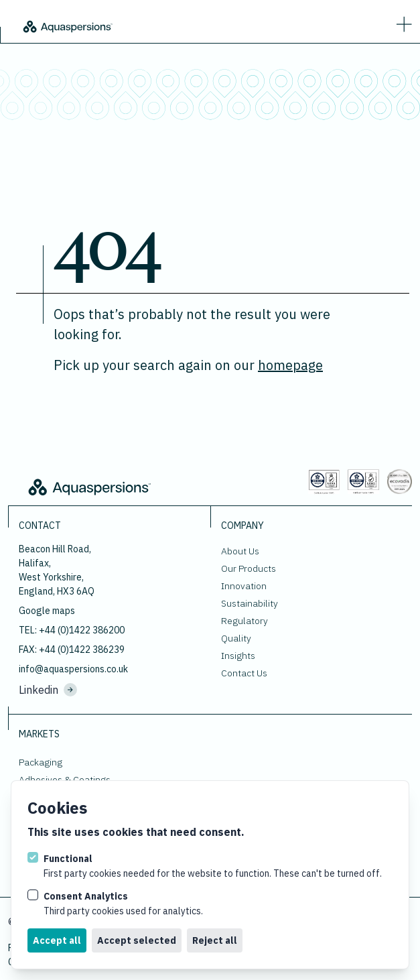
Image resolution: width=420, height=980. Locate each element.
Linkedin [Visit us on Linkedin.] (48, 690)
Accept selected (137, 940)
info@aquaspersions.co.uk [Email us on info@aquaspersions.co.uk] (73, 669)
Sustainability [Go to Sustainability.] (250, 603)
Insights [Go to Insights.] (238, 656)
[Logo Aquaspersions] (67, 25)
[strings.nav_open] (401, 21)
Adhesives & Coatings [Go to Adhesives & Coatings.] (65, 780)
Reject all (215, 940)
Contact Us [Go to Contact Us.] (244, 673)
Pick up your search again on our (188, 365)
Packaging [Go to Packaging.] (41, 762)
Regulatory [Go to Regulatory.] (244, 621)
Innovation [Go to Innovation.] (244, 586)
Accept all (57, 940)
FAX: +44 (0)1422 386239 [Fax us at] (72, 650)
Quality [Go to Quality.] (236, 638)
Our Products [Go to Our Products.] (249, 568)
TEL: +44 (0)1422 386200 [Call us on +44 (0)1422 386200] (72, 630)
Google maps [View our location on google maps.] (47, 611)
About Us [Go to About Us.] (240, 551)
